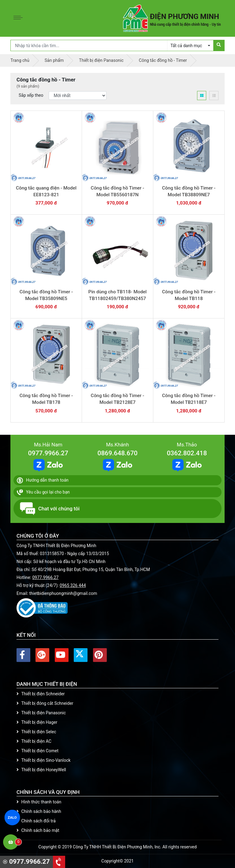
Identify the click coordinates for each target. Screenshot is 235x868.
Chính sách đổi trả (36, 821)
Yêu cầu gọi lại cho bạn (43, 492)
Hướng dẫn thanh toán (43, 480)
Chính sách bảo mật (38, 830)
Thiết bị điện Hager (37, 722)
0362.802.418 (187, 453)
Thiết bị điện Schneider (41, 694)
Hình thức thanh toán (39, 802)
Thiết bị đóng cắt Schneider (45, 703)
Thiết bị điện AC (34, 741)
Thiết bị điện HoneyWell (41, 770)
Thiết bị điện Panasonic (41, 713)
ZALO (12, 817)
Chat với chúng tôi (50, 509)
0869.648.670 (117, 453)
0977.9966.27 (48, 453)
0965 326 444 (73, 585)
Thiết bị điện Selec (36, 732)
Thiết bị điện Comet (37, 751)
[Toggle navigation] (20, 18)
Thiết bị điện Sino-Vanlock (44, 760)
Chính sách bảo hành (39, 811)
